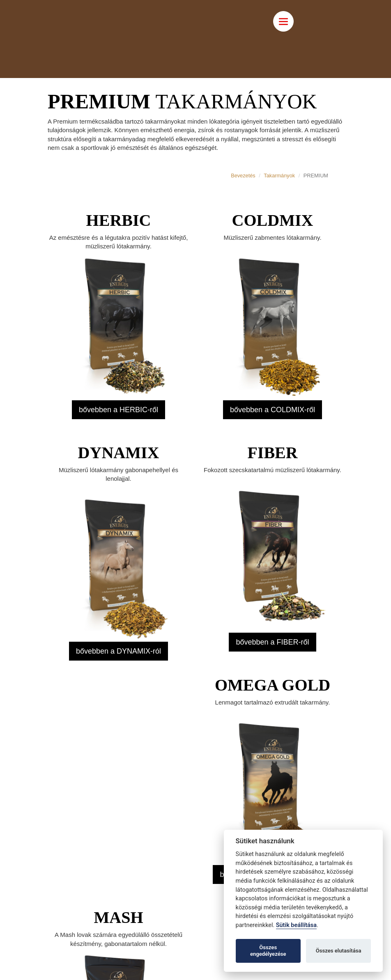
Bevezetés (243, 176)
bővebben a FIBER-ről (272, 642)
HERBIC (119, 220)
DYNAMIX (119, 453)
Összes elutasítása (339, 951)
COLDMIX (273, 220)
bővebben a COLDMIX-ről (273, 410)
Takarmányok (279, 176)
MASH (119, 917)
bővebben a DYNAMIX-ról (118, 651)
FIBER (272, 453)
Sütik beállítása (296, 925)
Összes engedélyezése (268, 951)
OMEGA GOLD (273, 685)
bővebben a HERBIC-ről (118, 410)
